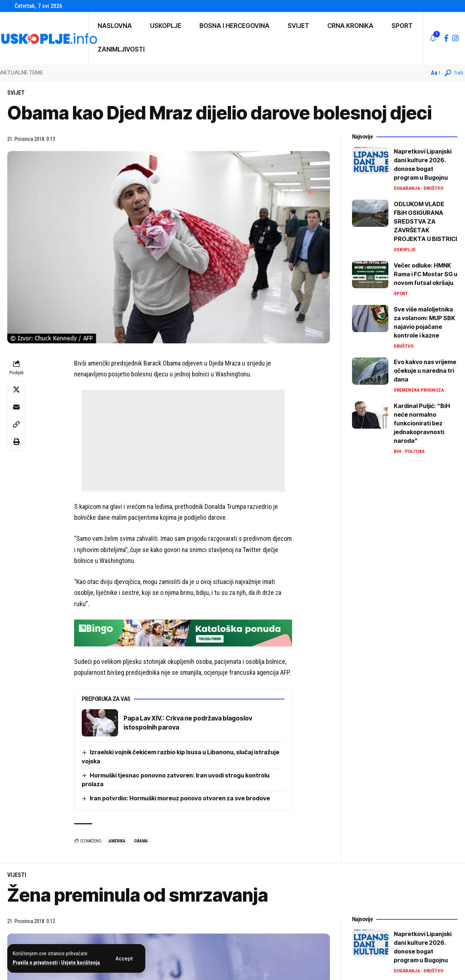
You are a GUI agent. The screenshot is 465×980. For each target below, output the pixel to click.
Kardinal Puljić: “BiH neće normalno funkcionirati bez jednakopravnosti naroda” (422, 423)
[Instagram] (456, 38)
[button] (124, 959)
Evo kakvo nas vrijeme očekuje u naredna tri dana (425, 371)
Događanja (407, 188)
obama (141, 841)
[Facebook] (446, 38)
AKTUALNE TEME (21, 72)
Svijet (16, 93)
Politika (415, 451)
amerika (117, 841)
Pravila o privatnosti (35, 963)
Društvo (433, 188)
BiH (398, 451)
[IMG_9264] (183, 632)
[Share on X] (16, 389)
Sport (401, 293)
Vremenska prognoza (419, 390)
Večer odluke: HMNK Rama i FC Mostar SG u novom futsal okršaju (426, 274)
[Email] (16, 407)
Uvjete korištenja (80, 963)
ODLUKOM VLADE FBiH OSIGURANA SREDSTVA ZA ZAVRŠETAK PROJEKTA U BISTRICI (425, 221)
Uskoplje (405, 250)
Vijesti (17, 875)
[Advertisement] (183, 441)
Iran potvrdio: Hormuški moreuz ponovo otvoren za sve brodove (180, 798)
